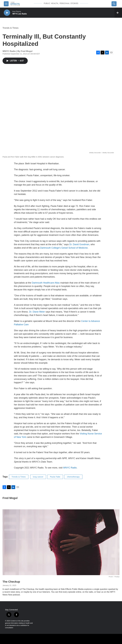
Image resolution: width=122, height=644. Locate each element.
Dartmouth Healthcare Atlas (46, 283)
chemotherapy (73, 477)
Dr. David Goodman (79, 244)
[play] (7, 13)
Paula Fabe (55, 477)
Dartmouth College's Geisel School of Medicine (64, 248)
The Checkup (11, 582)
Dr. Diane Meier (37, 312)
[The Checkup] (61, 542)
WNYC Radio (70, 468)
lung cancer (38, 477)
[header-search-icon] (114, 4)
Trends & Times (11, 28)
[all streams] (118, 13)
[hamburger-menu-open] (6, 4)
